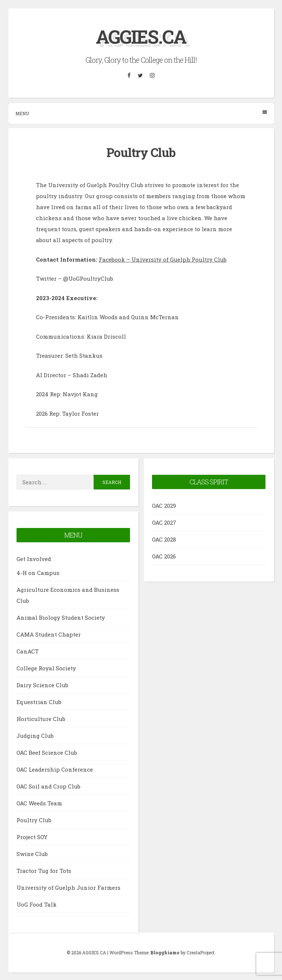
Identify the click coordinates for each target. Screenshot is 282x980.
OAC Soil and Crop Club (48, 786)
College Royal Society (46, 668)
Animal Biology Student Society (61, 617)
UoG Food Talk (37, 904)
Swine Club (32, 853)
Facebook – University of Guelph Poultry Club (163, 259)
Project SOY (32, 837)
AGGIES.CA (141, 37)
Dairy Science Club (42, 685)
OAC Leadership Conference (55, 769)
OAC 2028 (164, 539)
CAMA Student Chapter (49, 634)
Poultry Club (34, 820)
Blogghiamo (165, 952)
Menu (141, 113)
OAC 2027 (164, 522)
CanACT (28, 651)
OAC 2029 (164, 505)
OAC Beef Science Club (47, 752)
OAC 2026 (164, 556)
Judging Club (35, 735)
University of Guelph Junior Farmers (68, 887)
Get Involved (34, 558)
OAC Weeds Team (39, 803)
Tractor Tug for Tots (44, 870)
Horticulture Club (41, 718)
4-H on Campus (38, 572)
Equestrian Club (39, 702)
